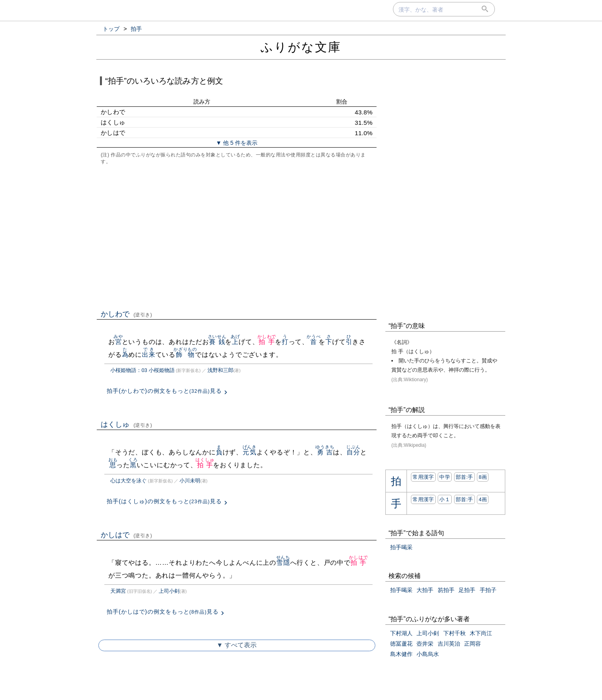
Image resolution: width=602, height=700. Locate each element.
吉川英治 (449, 644)
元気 (250, 452)
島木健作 (401, 654)
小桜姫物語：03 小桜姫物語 (143, 370)
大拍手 (425, 590)
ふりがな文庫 (301, 47)
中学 (445, 477)
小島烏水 (428, 654)
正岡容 (472, 644)
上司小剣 (169, 591)
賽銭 (217, 342)
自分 (353, 452)
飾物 (185, 355)
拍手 (267, 342)
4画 (483, 499)
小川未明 (190, 481)
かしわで (127, 314)
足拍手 (467, 590)
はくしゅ (127, 424)
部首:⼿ (464, 477)
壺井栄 (425, 644)
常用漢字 (423, 477)
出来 (149, 355)
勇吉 (325, 452)
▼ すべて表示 (237, 645)
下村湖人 (401, 633)
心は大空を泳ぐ (129, 481)
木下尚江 (481, 633)
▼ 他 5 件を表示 (237, 143)
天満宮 (118, 591)
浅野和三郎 (220, 370)
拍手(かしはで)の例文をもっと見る (163, 612)
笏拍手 (446, 590)
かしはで (127, 535)
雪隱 (283, 563)
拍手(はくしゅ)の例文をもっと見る (164, 501)
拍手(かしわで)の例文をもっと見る (164, 391)
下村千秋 (454, 633)
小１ (445, 499)
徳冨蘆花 (401, 644)
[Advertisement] (237, 236)
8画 (483, 477)
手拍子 (488, 590)
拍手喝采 (401, 547)
